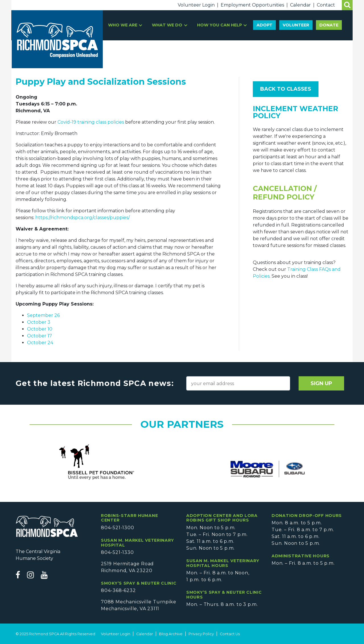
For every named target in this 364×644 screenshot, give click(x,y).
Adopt (264, 25)
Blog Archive (171, 634)
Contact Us (230, 634)
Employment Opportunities (252, 5)
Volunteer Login (196, 5)
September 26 (43, 315)
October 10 (40, 329)
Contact (326, 5)
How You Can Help (220, 25)
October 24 (40, 343)
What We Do (168, 25)
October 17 (40, 336)
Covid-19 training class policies (91, 122)
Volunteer (296, 25)
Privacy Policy (201, 634)
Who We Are (123, 25)
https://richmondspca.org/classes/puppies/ (82, 218)
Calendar (300, 5)
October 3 (39, 322)
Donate (329, 25)
